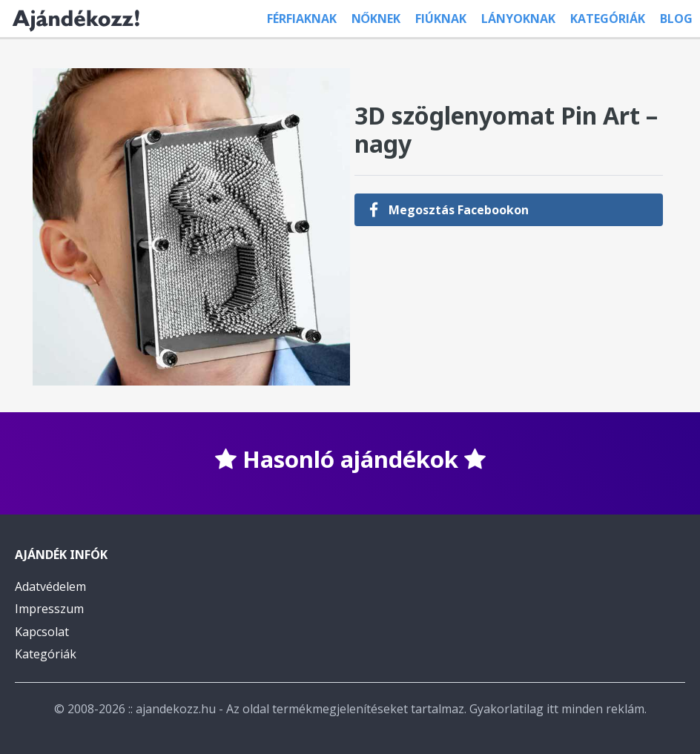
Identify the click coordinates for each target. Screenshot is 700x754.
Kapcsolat (42, 632)
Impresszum (49, 609)
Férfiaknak (302, 19)
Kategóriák (608, 19)
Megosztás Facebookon (449, 210)
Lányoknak (518, 19)
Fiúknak (441, 19)
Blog (676, 19)
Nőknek (376, 19)
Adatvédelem (50, 586)
